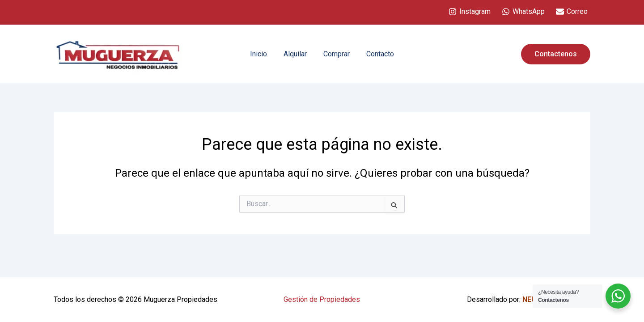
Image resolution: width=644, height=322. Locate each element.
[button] (556, 54)
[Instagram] (470, 12)
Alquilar (297, 54)
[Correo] (572, 12)
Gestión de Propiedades (322, 299)
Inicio (262, 54)
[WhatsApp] (523, 12)
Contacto (377, 54)
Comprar (336, 54)
